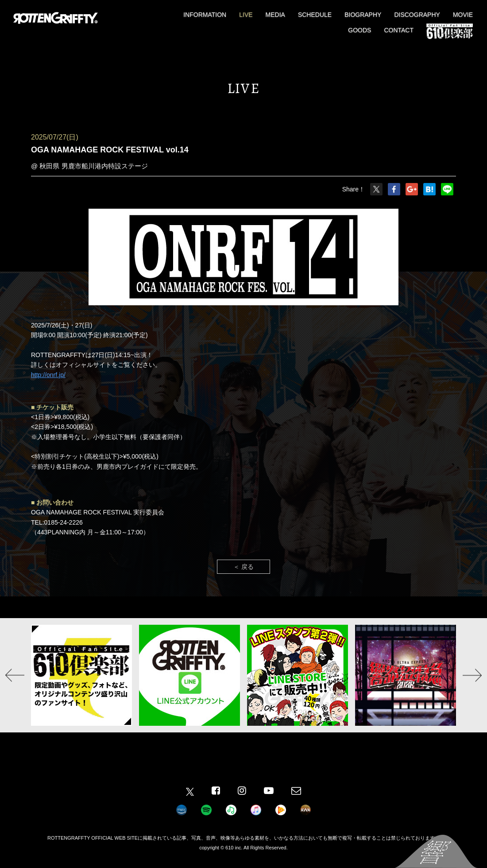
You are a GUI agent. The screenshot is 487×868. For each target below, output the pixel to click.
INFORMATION (205, 15)
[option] (81, 675)
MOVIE (463, 15)
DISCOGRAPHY (417, 15)
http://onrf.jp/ (48, 375)
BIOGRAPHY (363, 15)
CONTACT (399, 30)
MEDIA (275, 15)
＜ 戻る (243, 567)
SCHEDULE (315, 15)
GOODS (359, 30)
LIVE (246, 15)
